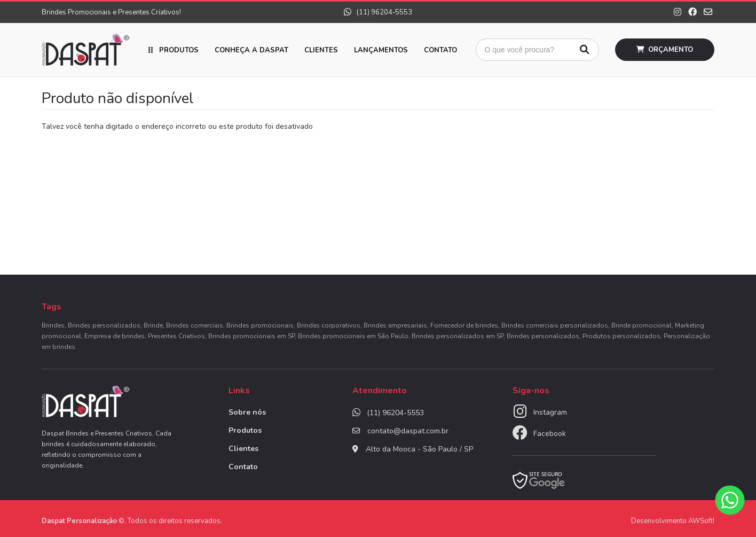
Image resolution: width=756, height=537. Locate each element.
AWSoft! (701, 521)
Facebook (550, 434)
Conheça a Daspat (251, 50)
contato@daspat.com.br (408, 431)
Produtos (179, 50)
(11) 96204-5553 (378, 12)
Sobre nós (247, 412)
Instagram (550, 412)
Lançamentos (381, 50)
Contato (440, 50)
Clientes (321, 50)
